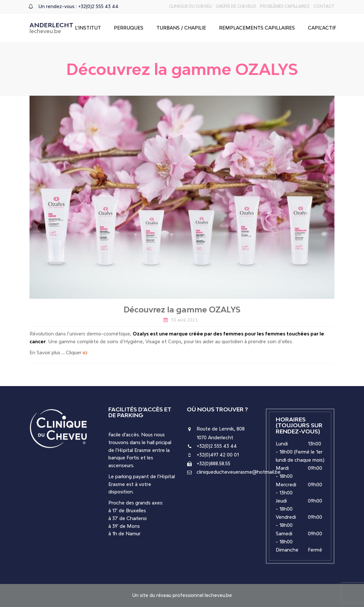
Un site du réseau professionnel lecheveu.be (182, 595)
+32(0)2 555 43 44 (217, 446)
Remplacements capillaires (257, 28)
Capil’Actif (322, 28)
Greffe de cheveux (236, 6)
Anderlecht (51, 28)
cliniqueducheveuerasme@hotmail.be (239, 472)
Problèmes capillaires (285, 6)
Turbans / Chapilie (181, 28)
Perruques (129, 28)
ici (85, 352)
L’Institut (88, 28)
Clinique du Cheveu (190, 6)
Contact (324, 6)
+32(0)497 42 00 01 (218, 455)
